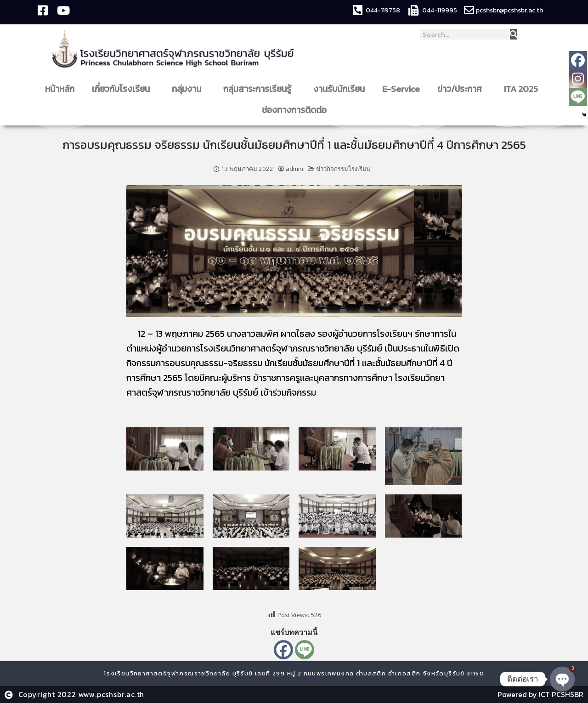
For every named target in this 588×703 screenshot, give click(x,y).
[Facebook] (283, 650)
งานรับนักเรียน (339, 89)
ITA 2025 (521, 89)
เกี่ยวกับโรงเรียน (123, 89)
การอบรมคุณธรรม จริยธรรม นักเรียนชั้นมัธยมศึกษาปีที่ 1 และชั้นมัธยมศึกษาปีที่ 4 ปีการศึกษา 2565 (294, 145)
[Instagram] (578, 79)
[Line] (305, 650)
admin (294, 169)
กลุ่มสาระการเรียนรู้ (260, 89)
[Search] (514, 34)
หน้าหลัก (60, 89)
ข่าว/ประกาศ (462, 89)
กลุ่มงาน (189, 89)
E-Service (401, 89)
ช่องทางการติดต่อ (297, 110)
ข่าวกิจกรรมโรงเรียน (343, 169)
